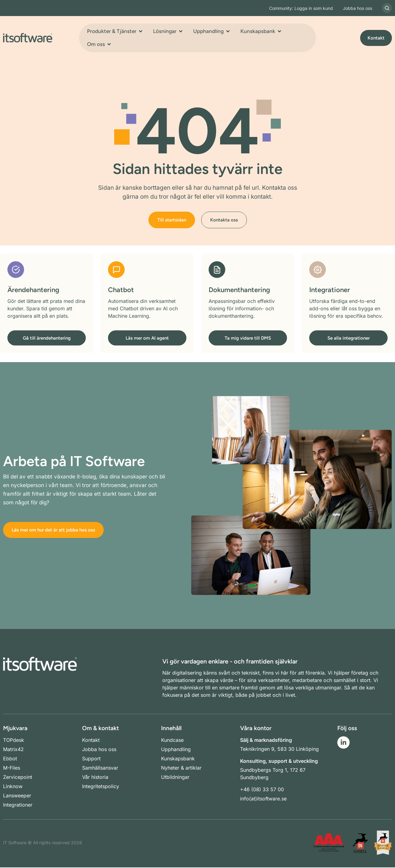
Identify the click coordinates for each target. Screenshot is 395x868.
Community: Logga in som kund (301, 8)
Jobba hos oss (358, 8)
